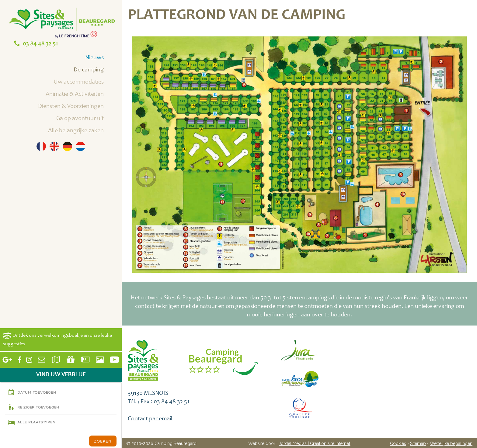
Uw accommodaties (85, 83)
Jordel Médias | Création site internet (314, 443)
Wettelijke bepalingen (451, 443)
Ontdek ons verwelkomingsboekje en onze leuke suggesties (57, 339)
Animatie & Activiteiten (82, 95)
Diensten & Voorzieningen (78, 107)
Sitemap (418, 443)
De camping (96, 71)
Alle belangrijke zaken (83, 131)
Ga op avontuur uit (87, 119)
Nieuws (101, 58)
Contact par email (150, 419)
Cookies (398, 443)
